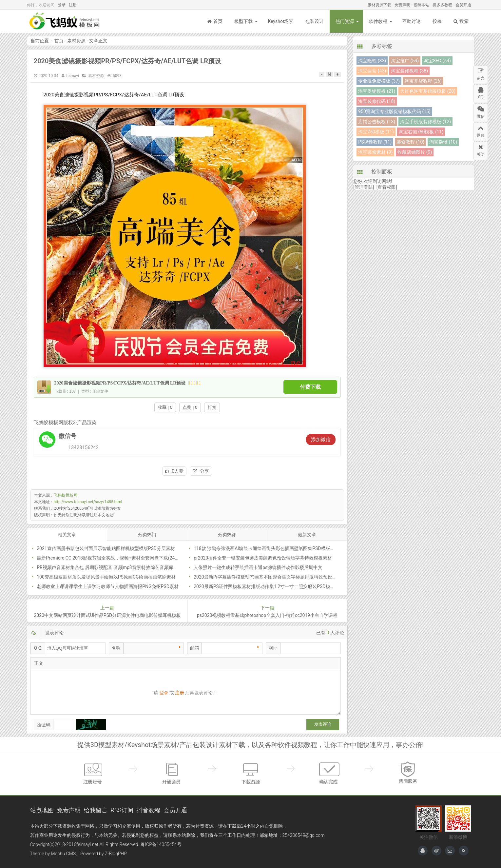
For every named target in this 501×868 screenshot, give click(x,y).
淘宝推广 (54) (405, 61)
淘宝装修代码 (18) (377, 101)
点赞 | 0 (190, 407)
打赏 (212, 407)
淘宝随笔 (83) (372, 61)
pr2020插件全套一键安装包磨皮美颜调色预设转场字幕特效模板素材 (263, 558)
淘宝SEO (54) (437, 61)
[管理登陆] (364, 187)
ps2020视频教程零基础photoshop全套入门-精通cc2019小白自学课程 (267, 615)
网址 (273, 648)
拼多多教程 (442, 5)
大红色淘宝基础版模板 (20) (428, 91)
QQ (481, 92)
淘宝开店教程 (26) (423, 81)
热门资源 (345, 21)
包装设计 (315, 21)
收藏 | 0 (165, 407)
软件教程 (378, 21)
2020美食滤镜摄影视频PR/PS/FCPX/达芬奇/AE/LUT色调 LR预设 (128, 61)
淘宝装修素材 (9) (375, 152)
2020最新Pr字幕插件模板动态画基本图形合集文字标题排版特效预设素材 (268, 577)
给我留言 (96, 810)
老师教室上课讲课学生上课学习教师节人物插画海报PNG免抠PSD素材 (108, 586)
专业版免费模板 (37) (379, 81)
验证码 (44, 725)
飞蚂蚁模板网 (66, 21)
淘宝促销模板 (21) (377, 91)
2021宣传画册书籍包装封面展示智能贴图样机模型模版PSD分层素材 (106, 548)
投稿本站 (421, 5)
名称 (116, 648)
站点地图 (42, 810)
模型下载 (243, 21)
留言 (481, 73)
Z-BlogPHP (116, 854)
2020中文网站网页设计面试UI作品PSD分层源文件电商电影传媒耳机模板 (107, 615)
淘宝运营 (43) (372, 71)
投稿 (437, 21)
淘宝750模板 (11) (376, 132)
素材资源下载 (379, 5)
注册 (73, 5)
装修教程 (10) (410, 142)
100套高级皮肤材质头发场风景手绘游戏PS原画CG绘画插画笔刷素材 (106, 577)
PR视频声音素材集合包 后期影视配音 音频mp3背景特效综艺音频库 (105, 567)
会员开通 (463, 5)
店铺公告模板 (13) (377, 122)
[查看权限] (387, 187)
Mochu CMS (63, 854)
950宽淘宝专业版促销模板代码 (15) (394, 111)
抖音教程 (148, 810)
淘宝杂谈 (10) (443, 142)
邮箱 (195, 648)
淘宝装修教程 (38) (409, 71)
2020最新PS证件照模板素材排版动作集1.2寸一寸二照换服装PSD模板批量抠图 (273, 586)
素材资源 (76, 41)
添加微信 (321, 440)
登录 (62, 5)
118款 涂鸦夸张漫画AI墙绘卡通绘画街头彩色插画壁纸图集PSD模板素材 (266, 548)
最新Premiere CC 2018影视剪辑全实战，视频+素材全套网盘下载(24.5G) (110, 558)
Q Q (38, 648)
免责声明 (402, 5)
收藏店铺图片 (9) (415, 152)
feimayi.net (87, 844)
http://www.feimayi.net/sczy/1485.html (88, 502)
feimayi (73, 76)
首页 (215, 21)
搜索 (461, 21)
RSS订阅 (122, 810)
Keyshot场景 (280, 21)
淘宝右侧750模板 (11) (421, 132)
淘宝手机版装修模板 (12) (425, 122)
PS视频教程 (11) (375, 142)
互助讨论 (412, 21)
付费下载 (310, 387)
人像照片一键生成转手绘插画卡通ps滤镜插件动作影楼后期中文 (258, 567)
